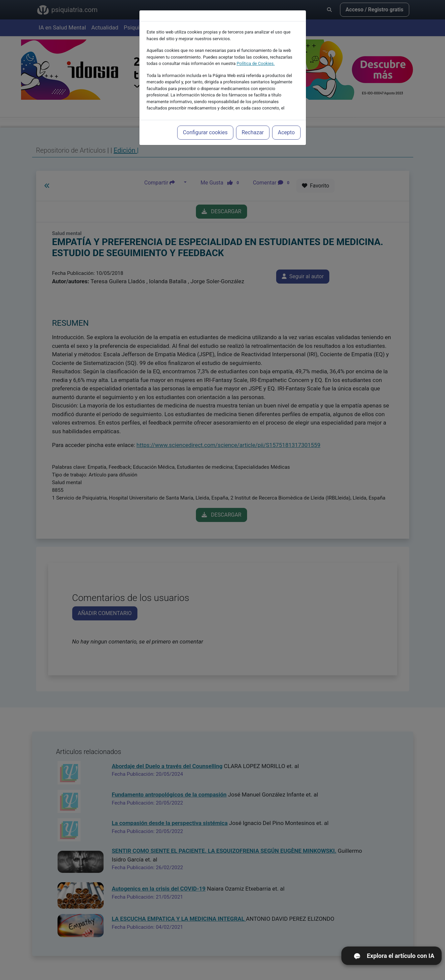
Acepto (286, 132)
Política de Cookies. (256, 63)
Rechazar (253, 132)
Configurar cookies (205, 132)
